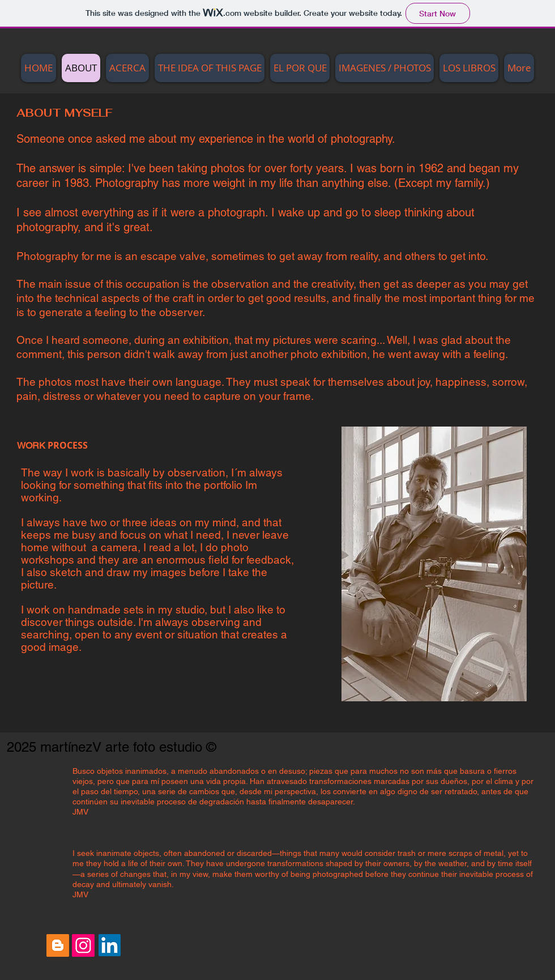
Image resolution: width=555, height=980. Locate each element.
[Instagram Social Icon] (83, 945)
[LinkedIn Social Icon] (110, 945)
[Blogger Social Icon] (58, 945)
